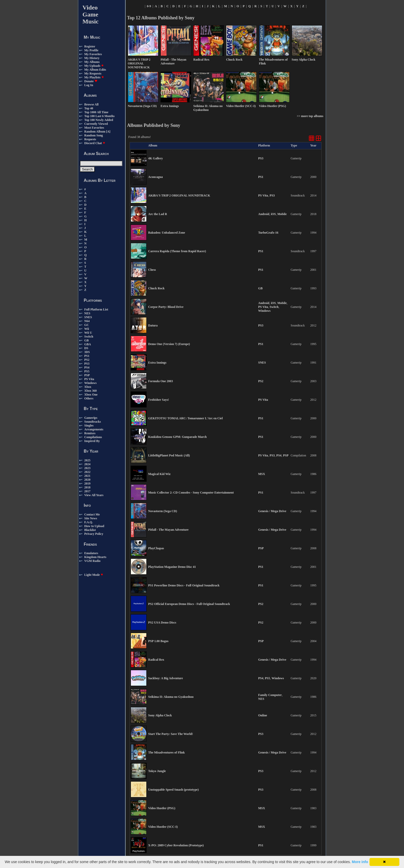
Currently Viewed (96, 124)
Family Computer (270, 695)
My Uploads (94, 66)
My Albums (92, 62)
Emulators (91, 553)
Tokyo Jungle (157, 771)
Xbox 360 (90, 391)
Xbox (88, 387)
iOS (273, 214)
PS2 (87, 360)
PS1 (87, 356)
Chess (152, 270)
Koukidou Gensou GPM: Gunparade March (177, 437)
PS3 (87, 364)
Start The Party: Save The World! (171, 734)
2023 (87, 468)
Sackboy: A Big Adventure (166, 678)
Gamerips (91, 418)
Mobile (282, 214)
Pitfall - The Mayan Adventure (168, 530)
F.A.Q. (89, 522)
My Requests (93, 73)
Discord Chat (95, 143)
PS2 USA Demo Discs (162, 623)
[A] (108, 132)
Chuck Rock (156, 288)
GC (87, 325)
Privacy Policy (94, 534)
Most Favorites (94, 128)
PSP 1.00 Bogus (158, 641)
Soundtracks (93, 422)
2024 (87, 464)
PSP (87, 375)
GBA (88, 344)
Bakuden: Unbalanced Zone (167, 233)
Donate (91, 81)
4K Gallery (155, 158)
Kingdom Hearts (95, 557)
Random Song (94, 135)
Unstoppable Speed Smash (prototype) (173, 790)
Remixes (90, 433)
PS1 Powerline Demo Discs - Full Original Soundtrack (184, 585)
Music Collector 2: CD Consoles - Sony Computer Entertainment (191, 493)
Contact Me (92, 514)
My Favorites (93, 54)
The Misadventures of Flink (166, 752)
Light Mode (94, 575)
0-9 (149, 6)
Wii (87, 329)
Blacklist (90, 530)
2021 (87, 476)
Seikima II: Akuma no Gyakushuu (171, 697)
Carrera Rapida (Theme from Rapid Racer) (177, 251)
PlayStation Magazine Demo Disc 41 (172, 567)
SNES (88, 317)
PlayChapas (156, 548)
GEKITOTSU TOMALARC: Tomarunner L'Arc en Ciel (185, 418)
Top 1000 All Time (96, 112)
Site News (91, 518)
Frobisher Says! (159, 400)
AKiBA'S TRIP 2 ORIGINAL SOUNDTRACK (179, 195)
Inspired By (92, 441)
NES (87, 313)
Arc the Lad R (158, 214)
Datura (153, 325)
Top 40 (89, 108)
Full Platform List (96, 309)
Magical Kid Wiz (159, 474)
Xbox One (91, 395)
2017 (87, 491)
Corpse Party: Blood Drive (166, 307)
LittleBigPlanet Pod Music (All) (169, 455)
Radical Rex (156, 660)
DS (86, 348)
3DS (87, 352)
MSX (262, 474)
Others (89, 398)
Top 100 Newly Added (99, 120)
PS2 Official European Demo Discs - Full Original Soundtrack (189, 604)
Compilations (93, 437)
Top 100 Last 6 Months (99, 116)
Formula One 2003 (161, 381)
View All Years (94, 495)
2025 (87, 460)
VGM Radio (92, 561)
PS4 (87, 367)
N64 (87, 321)
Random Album (95, 132)
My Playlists (94, 77)
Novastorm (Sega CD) (163, 511)
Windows (90, 383)
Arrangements (94, 429)
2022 (87, 472)
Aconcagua (155, 177)
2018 (87, 487)
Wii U (88, 333)
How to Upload (94, 526)
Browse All (91, 104)
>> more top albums (310, 116)
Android (264, 214)
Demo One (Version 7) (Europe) (169, 344)
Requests (90, 139)
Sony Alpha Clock (160, 715)
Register (90, 46)
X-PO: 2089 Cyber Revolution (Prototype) (176, 845)
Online (263, 715)
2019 (87, 484)
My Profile (91, 50)
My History (92, 58)
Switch (89, 337)
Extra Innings (157, 363)
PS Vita (89, 379)
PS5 (87, 371)
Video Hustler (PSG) (162, 808)
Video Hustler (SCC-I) (163, 827)
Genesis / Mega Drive (272, 511)
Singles (89, 425)
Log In (89, 85)
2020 (87, 480)
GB (86, 340)
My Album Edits (95, 70)
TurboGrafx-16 (268, 233)
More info (360, 862)
